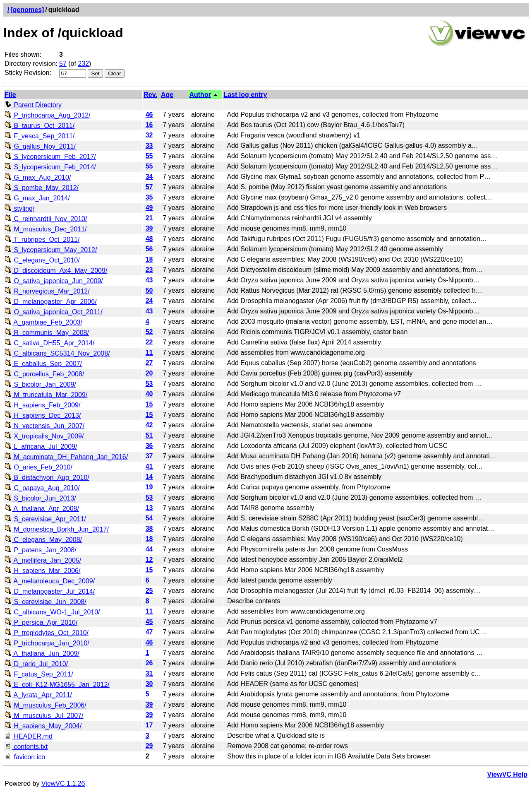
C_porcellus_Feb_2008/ (44, 374)
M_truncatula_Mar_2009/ (46, 395)
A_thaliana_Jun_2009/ (42, 654)
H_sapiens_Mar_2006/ (42, 571)
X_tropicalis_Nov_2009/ (44, 436)
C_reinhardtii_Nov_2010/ (46, 219)
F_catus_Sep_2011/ (39, 674)
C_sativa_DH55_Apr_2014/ (49, 343)
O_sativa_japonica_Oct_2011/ (54, 312)
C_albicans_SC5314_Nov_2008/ (57, 353)
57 (63, 64)
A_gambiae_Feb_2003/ (43, 322)
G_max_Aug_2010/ (38, 177)
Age (167, 95)
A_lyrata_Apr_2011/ (38, 695)
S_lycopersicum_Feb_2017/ (50, 157)
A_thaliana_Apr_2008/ (42, 509)
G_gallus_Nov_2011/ (40, 146)
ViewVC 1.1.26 (63, 784)
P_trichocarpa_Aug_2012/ (47, 115)
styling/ (19, 208)
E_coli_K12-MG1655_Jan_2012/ (57, 685)
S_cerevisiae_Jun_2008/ (46, 602)
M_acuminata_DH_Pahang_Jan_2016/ (66, 457)
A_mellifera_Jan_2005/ (43, 560)
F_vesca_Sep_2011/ (40, 136)
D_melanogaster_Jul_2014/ (50, 591)
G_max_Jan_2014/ (37, 198)
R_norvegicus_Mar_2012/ (47, 291)
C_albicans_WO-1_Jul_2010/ (52, 612)
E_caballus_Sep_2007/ (43, 364)
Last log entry (245, 95)
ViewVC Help (507, 774)
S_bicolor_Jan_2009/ (40, 384)
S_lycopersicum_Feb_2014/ (50, 167)
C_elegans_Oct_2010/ (42, 260)
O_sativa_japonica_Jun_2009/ (54, 281)
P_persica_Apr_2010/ (41, 622)
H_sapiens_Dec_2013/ (43, 415)
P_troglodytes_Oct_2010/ (47, 633)
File (10, 95)
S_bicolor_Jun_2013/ (40, 498)
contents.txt (26, 747)
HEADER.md (29, 736)
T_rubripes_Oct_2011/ (42, 240)
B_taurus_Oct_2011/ (40, 126)
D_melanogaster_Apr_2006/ (51, 302)
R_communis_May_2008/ (47, 333)
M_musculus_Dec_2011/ (46, 229)
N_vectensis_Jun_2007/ (44, 426)
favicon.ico (25, 757)
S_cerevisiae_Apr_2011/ (45, 519)
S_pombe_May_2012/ (42, 188)
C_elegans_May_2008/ (43, 540)
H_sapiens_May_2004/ (43, 726)
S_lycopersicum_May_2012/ (51, 250)
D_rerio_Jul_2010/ (36, 664)
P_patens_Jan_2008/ (41, 550)
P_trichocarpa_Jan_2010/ (47, 643)
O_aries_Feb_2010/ (38, 467)
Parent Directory (33, 105)
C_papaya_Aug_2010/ (42, 488)
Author (200, 95)
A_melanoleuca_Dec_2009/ (50, 581)
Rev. (150, 95)
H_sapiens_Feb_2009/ (42, 405)
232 (83, 64)
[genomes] (27, 10)
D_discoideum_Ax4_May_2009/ (56, 271)
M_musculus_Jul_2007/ (44, 716)
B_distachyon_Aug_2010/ (47, 478)
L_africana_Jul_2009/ (41, 447)
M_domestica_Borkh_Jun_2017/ (57, 529)
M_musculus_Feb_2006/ (46, 705)
